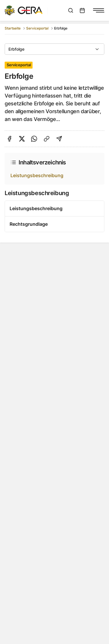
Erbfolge (16, 49)
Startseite (13, 28)
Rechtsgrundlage (29, 224)
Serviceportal (37, 28)
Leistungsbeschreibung (37, 175)
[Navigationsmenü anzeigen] (99, 10)
